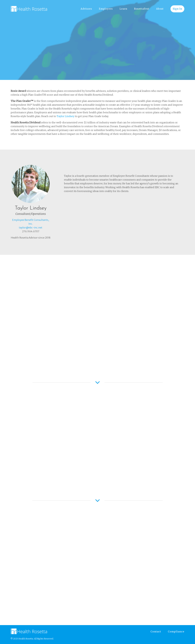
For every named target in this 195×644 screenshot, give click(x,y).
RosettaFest (142, 9)
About (160, 9)
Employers (106, 9)
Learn (123, 9)
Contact (156, 631)
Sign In (177, 9)
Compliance (176, 631)
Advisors (86, 9)
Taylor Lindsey (65, 116)
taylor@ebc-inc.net (31, 228)
